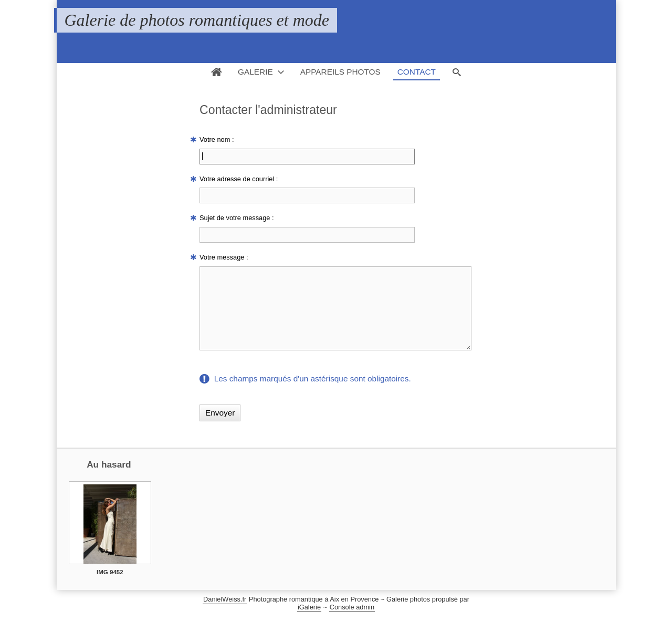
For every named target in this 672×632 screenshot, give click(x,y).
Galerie (255, 72)
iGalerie (309, 623)
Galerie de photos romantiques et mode (197, 20)
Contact (417, 72)
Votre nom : (217, 139)
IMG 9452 (110, 588)
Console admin (352, 623)
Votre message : (224, 257)
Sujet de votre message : (237, 218)
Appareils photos (340, 72)
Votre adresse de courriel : (239, 179)
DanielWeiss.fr (225, 615)
